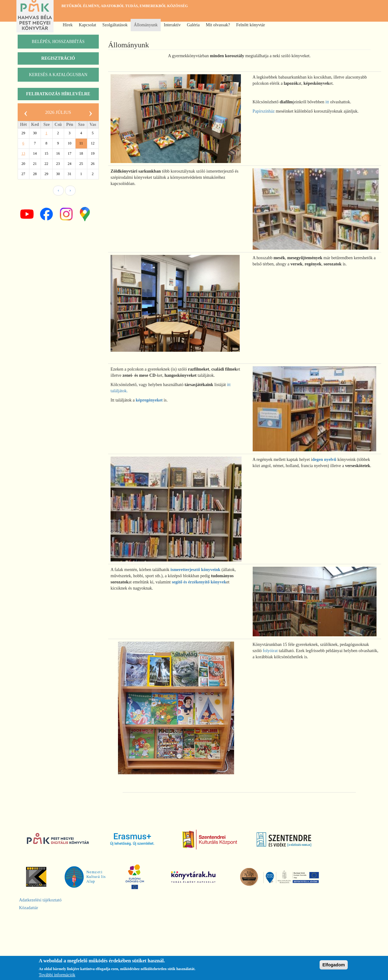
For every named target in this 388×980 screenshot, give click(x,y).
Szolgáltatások (115, 25)
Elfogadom (334, 965)
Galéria (193, 25)
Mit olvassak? (218, 25)
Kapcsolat (87, 25)
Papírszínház (264, 111)
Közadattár (29, 908)
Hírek (68, 25)
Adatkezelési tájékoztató (40, 900)
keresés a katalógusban (58, 75)
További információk (57, 975)
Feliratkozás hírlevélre (58, 94)
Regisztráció (58, 58)
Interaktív (172, 25)
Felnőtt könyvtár (251, 25)
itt (327, 102)
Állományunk (146, 25)
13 (23, 153)
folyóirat (270, 651)
